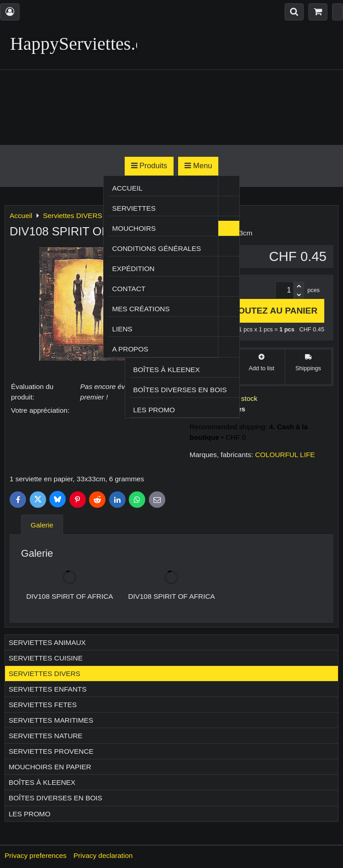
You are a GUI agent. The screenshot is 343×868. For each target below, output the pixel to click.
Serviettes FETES (43, 705)
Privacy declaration (103, 855)
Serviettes (134, 208)
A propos (130, 349)
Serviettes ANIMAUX (47, 642)
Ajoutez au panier (267, 311)
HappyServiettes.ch (81, 44)
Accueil (127, 188)
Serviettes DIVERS (45, 674)
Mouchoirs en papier (50, 767)
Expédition (133, 269)
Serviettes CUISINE (46, 658)
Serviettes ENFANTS (47, 689)
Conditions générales (156, 248)
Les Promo (154, 410)
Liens (122, 329)
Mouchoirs (134, 228)
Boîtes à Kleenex (167, 370)
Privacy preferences (36, 855)
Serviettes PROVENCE (51, 751)
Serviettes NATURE (46, 736)
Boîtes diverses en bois (180, 390)
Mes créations (141, 309)
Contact (129, 289)
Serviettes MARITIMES (51, 720)
